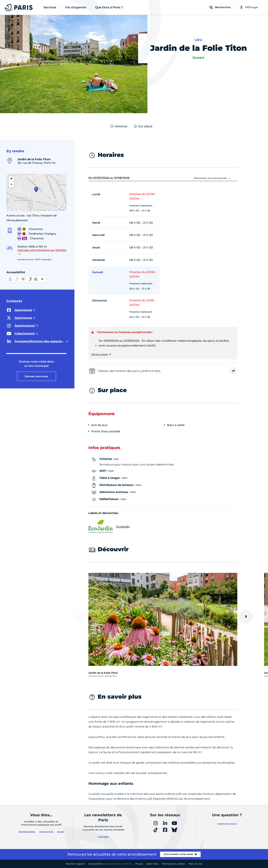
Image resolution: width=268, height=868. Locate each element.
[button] (36, 190)
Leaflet (36, 210)
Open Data (152, 864)
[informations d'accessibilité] (26, 279)
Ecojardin (109, 526)
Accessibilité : (110, 864)
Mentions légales (75, 864)
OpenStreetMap (53, 210)
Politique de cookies (174, 864)
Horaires (119, 126)
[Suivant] (246, 617)
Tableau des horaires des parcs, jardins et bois (129, 371)
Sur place (143, 126)
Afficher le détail (100, 354)
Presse (139, 864)
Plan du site (196, 864)
